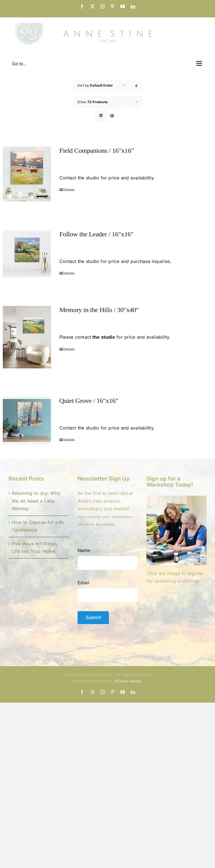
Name (84, 550)
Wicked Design (128, 681)
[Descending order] (136, 85)
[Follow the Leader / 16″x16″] (27, 254)
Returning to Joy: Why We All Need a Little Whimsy (36, 501)
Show (93, 102)
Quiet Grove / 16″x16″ (89, 401)
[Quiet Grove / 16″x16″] (27, 421)
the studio (88, 178)
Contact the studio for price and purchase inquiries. (115, 261)
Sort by (95, 85)
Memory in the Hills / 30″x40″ (99, 310)
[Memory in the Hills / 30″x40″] (27, 337)
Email (83, 583)
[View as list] (112, 116)
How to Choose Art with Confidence (38, 526)
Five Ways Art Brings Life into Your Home (34, 548)
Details (69, 190)
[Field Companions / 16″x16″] (27, 174)
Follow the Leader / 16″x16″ (96, 234)
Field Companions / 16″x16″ (97, 151)
